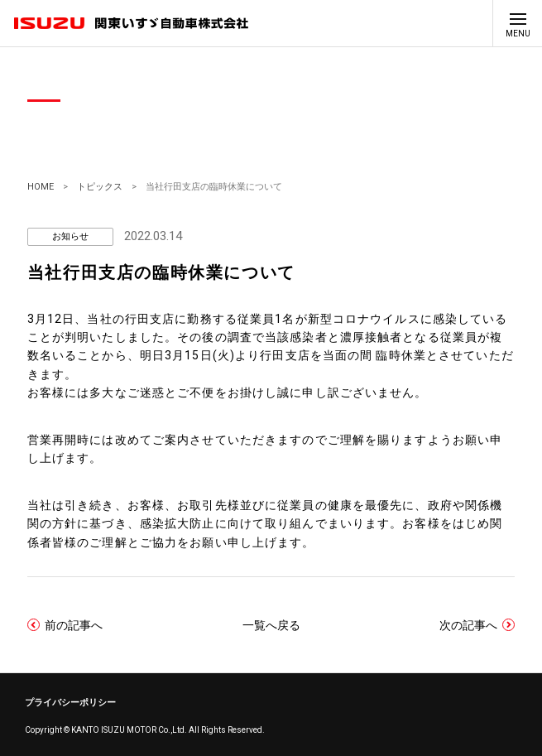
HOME (41, 187)
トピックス (100, 187)
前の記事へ (74, 625)
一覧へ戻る (271, 625)
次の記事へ (468, 625)
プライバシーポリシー (70, 703)
